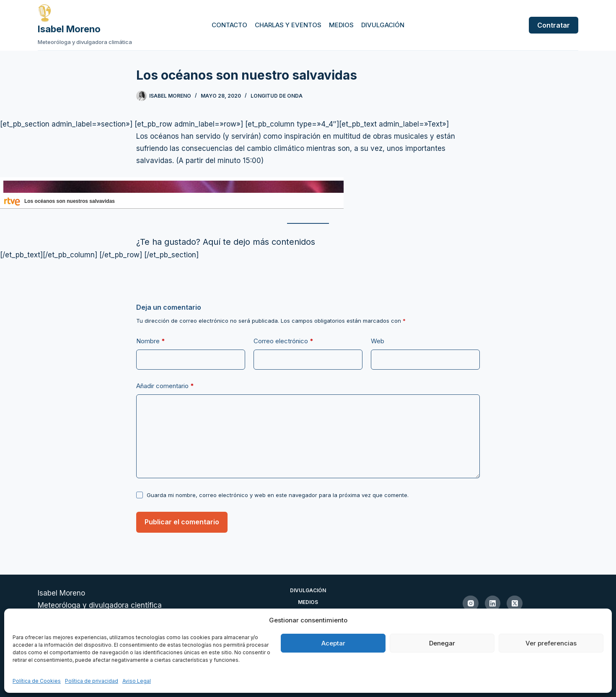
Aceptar (333, 643)
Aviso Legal (137, 681)
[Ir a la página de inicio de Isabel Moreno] (85, 13)
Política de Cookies (37, 681)
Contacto (229, 25)
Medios (341, 25)
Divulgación (383, 25)
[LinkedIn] (493, 604)
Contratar (554, 25)
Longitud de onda (277, 96)
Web (378, 341)
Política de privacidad (92, 681)
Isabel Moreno (69, 29)
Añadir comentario (165, 386)
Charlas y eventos (288, 25)
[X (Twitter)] (515, 604)
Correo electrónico (283, 341)
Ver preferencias (551, 643)
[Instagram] (471, 604)
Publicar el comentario (182, 522)
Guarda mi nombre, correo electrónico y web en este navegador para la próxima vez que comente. (278, 495)
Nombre (151, 341)
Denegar (442, 643)
